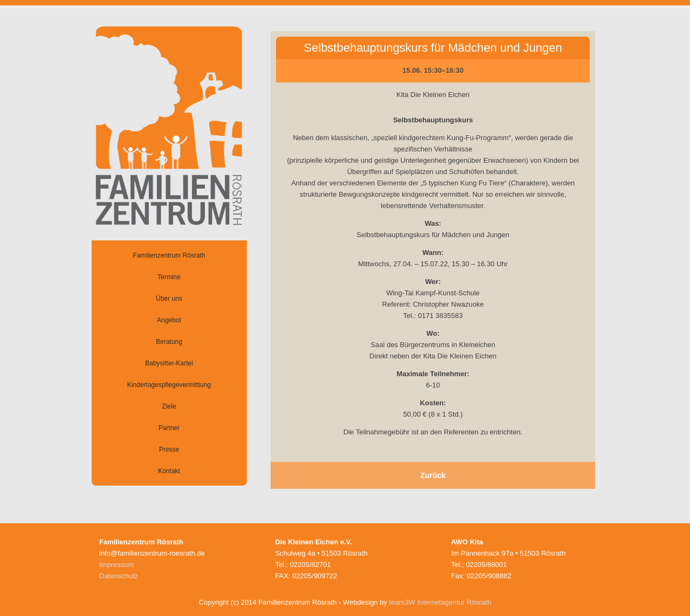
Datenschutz (119, 576)
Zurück (433, 475)
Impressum (116, 565)
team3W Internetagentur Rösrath (440, 602)
